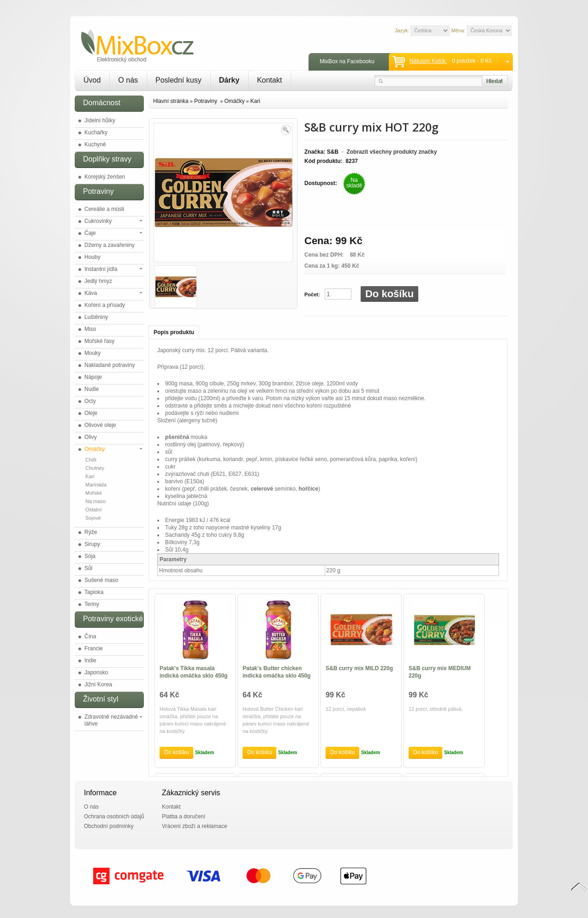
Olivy (91, 437)
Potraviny (206, 101)
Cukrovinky (98, 221)
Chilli (91, 460)
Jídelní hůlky (100, 120)
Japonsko (96, 672)
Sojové (93, 518)
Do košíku (389, 294)
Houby (92, 257)
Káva (91, 293)
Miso (90, 329)
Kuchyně (95, 144)
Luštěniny (96, 317)
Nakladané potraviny (110, 365)
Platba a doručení (184, 816)
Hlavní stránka (171, 101)
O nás (128, 80)
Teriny (92, 604)
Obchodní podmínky (109, 826)
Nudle (92, 389)
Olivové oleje (100, 425)
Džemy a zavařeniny (110, 245)
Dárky (229, 80)
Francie (94, 648)
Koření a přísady (105, 305)
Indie (90, 660)
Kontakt (269, 80)
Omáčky (95, 449)
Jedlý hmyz (98, 281)
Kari (90, 476)
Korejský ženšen (105, 177)
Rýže (91, 532)
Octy (90, 401)
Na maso (95, 501)
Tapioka (94, 592)
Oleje (91, 413)
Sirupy (92, 544)
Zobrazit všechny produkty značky (392, 152)
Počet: (312, 294)
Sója (90, 556)
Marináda (96, 485)
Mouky (92, 353)
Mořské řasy (99, 341)
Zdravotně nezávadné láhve (111, 720)
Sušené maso (101, 580)
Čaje (90, 233)
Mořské (94, 493)
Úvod (92, 80)
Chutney (95, 468)
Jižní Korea (98, 684)
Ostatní (93, 510)
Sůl (88, 568)
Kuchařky (96, 132)
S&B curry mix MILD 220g (359, 668)
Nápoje (93, 377)
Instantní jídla (101, 269)
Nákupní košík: (428, 61)
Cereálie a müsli (104, 209)
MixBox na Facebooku (347, 61)
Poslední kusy (178, 80)
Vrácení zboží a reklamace (195, 826)
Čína (90, 636)
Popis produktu (174, 332)
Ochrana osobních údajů (114, 816)
